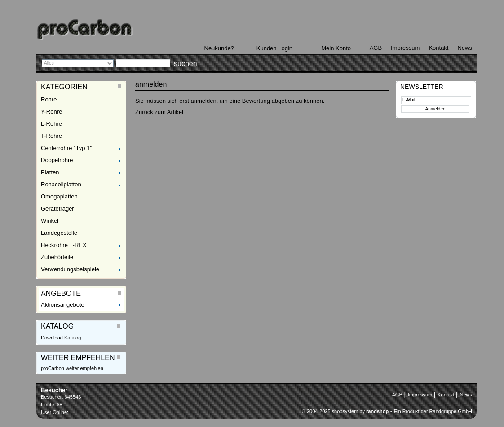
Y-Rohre (51, 112)
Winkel (50, 221)
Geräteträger (57, 209)
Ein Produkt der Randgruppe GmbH (433, 411)
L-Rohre (51, 124)
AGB (376, 48)
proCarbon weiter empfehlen (72, 368)
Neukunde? (219, 48)
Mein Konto (336, 48)
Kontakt (438, 48)
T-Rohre (51, 136)
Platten (50, 172)
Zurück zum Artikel (159, 112)
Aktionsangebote (63, 305)
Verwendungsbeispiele (70, 269)
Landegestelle (59, 233)
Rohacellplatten (61, 184)
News (465, 48)
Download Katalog (61, 338)
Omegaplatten (59, 196)
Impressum (405, 48)
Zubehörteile (57, 257)
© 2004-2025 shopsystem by (345, 411)
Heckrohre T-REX (64, 245)
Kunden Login (274, 48)
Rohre (49, 99)
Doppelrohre (57, 160)
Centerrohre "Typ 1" (66, 148)
